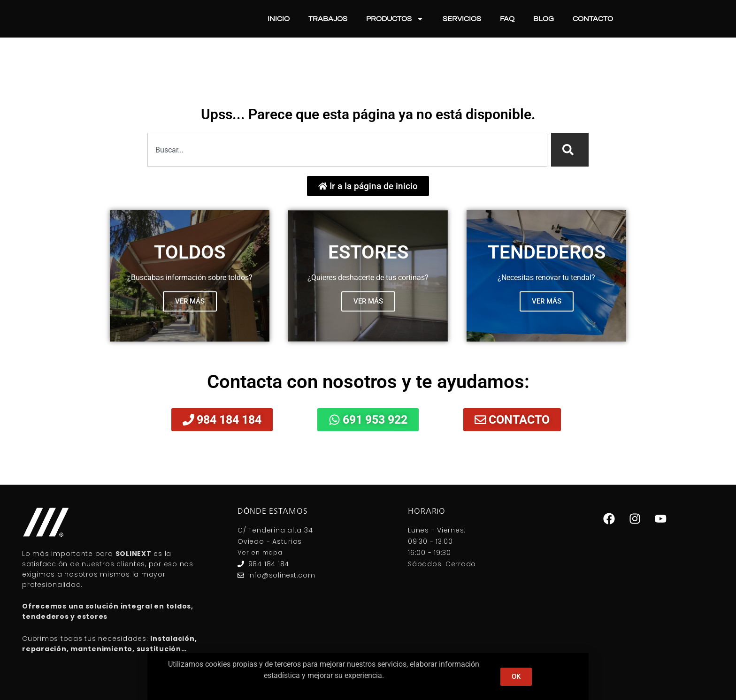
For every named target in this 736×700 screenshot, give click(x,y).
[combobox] (347, 150)
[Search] (570, 150)
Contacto (593, 19)
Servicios (462, 19)
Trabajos (328, 19)
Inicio (279, 19)
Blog (544, 19)
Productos (395, 19)
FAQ (507, 19)
